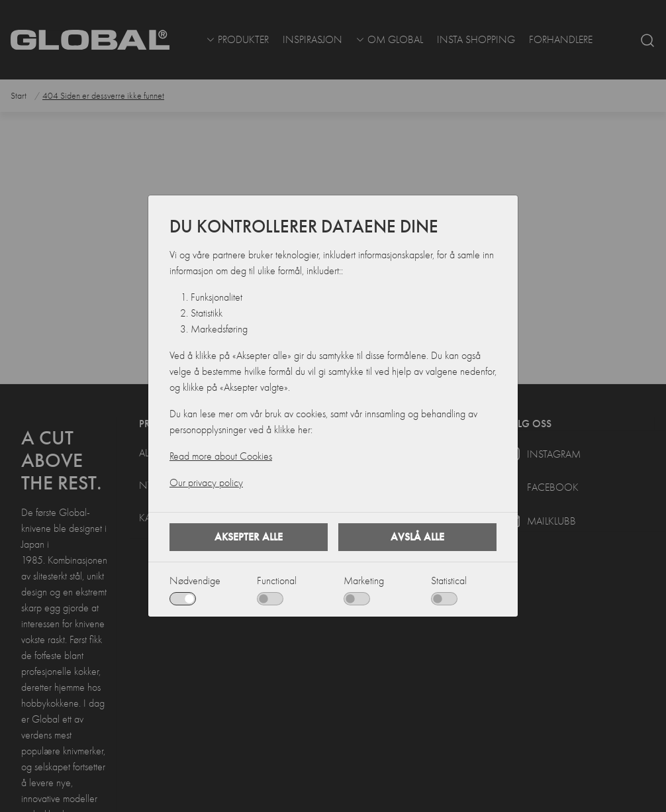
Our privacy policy (206, 483)
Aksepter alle (249, 537)
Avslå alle (417, 537)
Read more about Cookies (221, 456)
